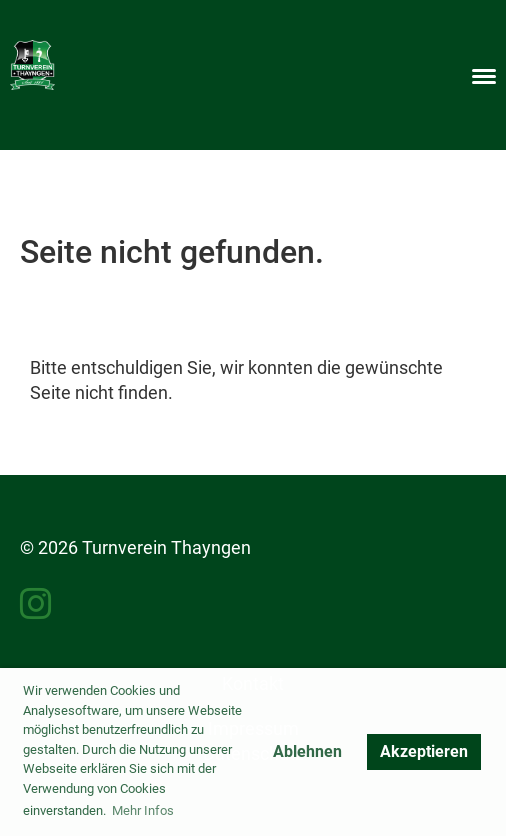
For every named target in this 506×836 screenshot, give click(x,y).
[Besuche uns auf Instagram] (36, 605)
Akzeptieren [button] (424, 751)
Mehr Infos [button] (143, 810)
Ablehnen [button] (307, 751)
